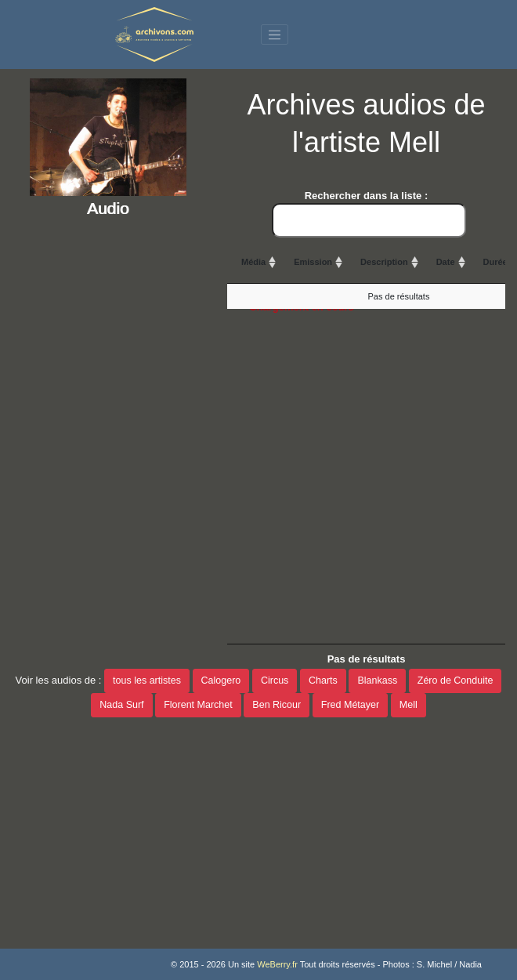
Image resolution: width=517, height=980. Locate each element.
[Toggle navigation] (275, 34)
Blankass (377, 681)
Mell (409, 705)
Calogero (221, 681)
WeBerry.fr (277, 964)
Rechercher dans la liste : (369, 214)
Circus (275, 681)
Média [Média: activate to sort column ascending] (253, 262)
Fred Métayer (350, 705)
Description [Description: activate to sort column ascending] (384, 262)
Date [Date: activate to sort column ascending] (446, 262)
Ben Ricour (277, 705)
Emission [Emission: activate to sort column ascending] (313, 262)
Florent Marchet (198, 705)
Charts (323, 681)
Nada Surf (121, 705)
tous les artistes (147, 681)
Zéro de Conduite (456, 681)
